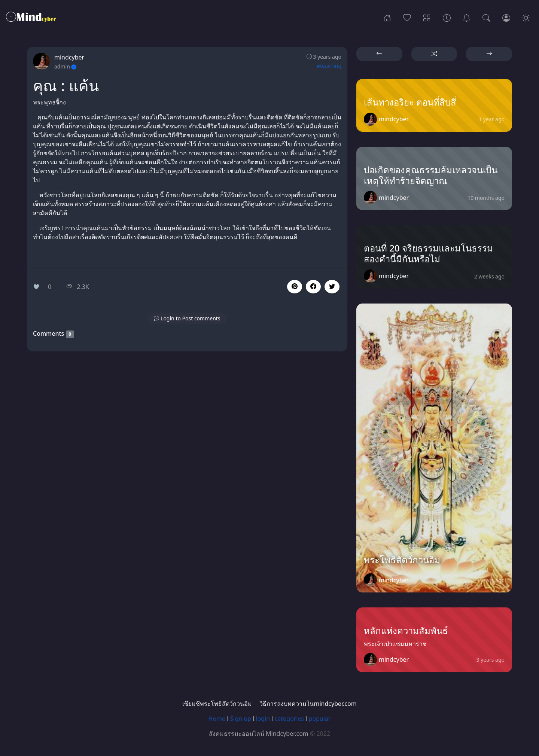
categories (289, 719)
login (263, 719)
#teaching (329, 66)
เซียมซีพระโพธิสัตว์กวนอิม (217, 704)
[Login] (506, 17)
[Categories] (427, 17)
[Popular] (407, 17)
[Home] (387, 17)
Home (217, 719)
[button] (313, 287)
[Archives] (447, 17)
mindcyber (69, 57)
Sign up (241, 719)
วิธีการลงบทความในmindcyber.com (308, 704)
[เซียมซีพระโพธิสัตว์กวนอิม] (467, 17)
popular (319, 719)
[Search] (486, 17)
